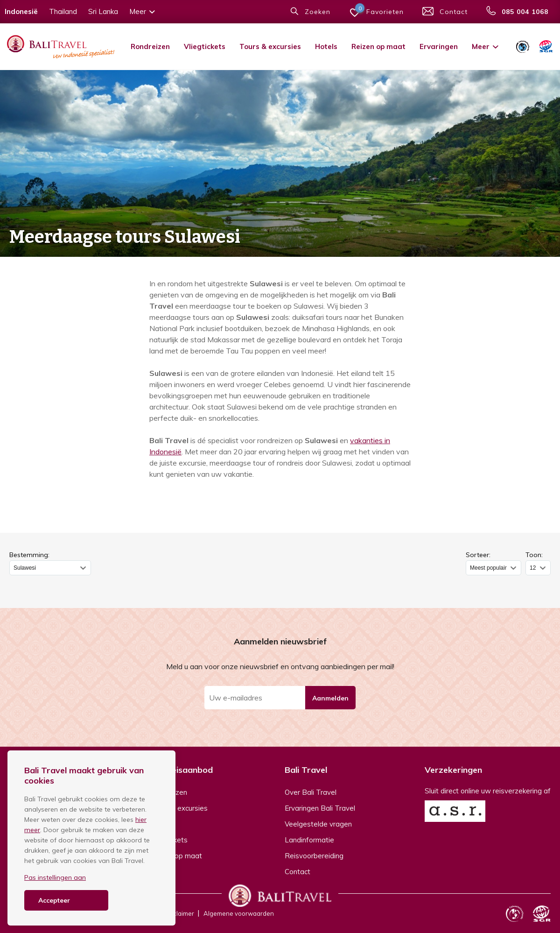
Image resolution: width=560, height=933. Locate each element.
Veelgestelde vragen (318, 824)
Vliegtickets (205, 46)
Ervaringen (439, 46)
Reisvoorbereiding (314, 856)
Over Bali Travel (311, 792)
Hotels (326, 46)
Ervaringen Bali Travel (320, 808)
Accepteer (54, 900)
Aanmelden (330, 698)
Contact (297, 872)
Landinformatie (309, 840)
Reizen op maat (378, 46)
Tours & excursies (270, 46)
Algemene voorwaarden (239, 913)
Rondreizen (150, 46)
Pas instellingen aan (55, 877)
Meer (486, 46)
